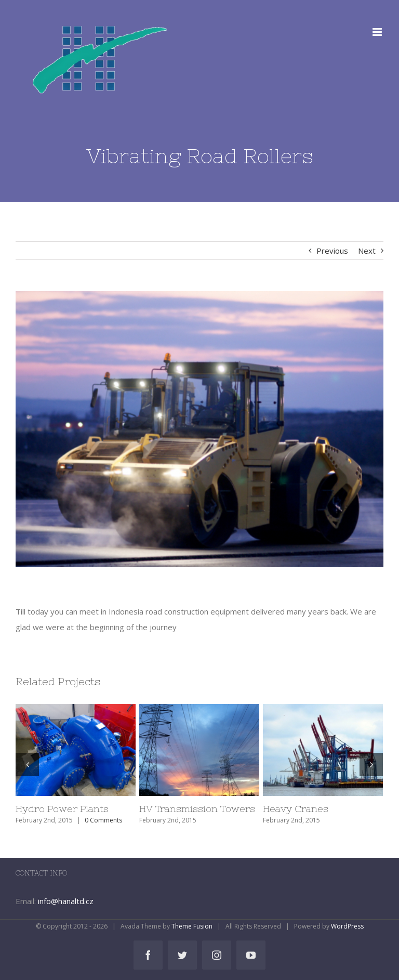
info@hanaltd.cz (66, 901)
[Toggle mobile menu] (378, 32)
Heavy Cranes (296, 809)
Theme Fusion (192, 926)
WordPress (347, 926)
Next (367, 251)
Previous (332, 251)
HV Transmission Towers (197, 809)
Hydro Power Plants (62, 809)
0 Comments (103, 820)
